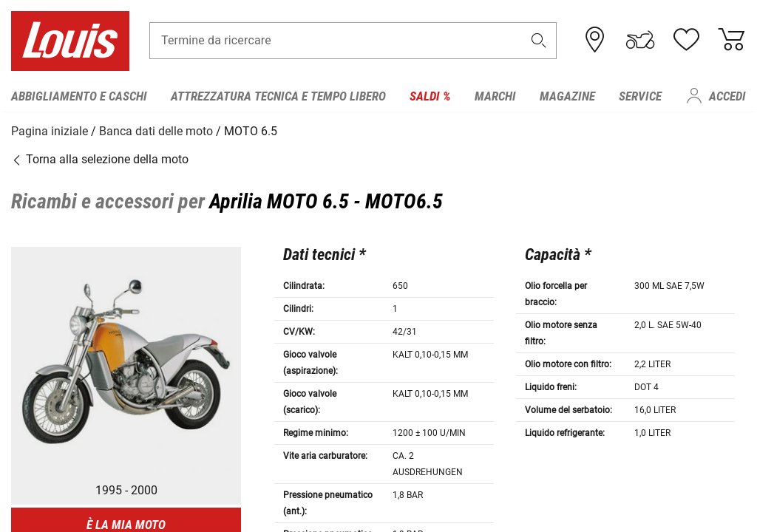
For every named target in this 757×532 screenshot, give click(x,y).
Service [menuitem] (640, 96)
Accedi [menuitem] (727, 96)
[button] (539, 42)
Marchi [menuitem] (495, 96)
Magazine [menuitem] (567, 96)
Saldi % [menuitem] (430, 96)
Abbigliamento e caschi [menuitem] (79, 96)
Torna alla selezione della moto (100, 158)
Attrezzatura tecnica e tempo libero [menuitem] (278, 96)
